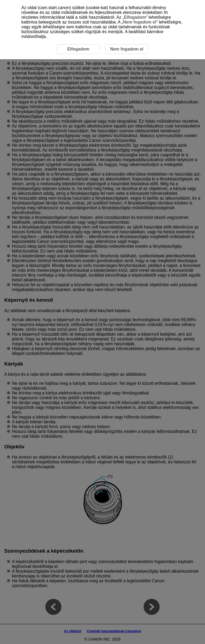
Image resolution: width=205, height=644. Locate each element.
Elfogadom (135, 17)
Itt (166, 12)
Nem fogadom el (140, 22)
